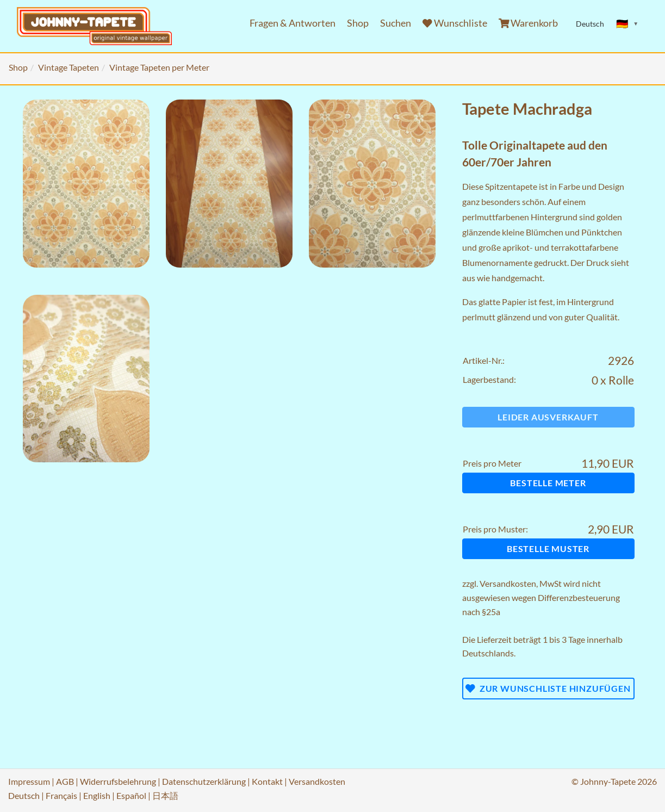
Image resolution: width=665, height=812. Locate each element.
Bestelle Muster (548, 548)
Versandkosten (508, 583)
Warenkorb (529, 23)
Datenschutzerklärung (204, 781)
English (97, 795)
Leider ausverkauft (548, 417)
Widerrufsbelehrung (118, 781)
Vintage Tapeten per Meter (159, 67)
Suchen (396, 23)
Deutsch (24, 795)
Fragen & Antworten (293, 23)
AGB (65, 781)
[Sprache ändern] (627, 24)
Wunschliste (455, 23)
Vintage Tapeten (69, 67)
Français (61, 795)
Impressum (29, 781)
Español (131, 795)
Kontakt (267, 781)
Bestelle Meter (548, 483)
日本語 (165, 795)
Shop (358, 23)
